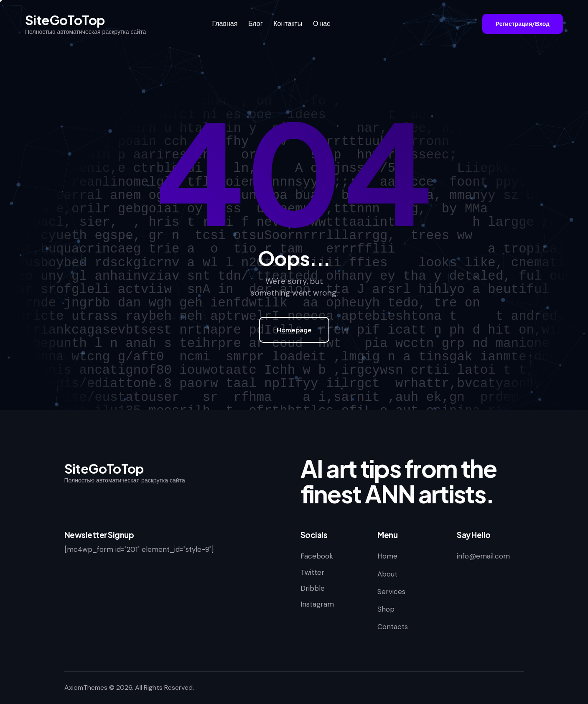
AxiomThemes (86, 687)
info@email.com (483, 556)
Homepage (294, 330)
